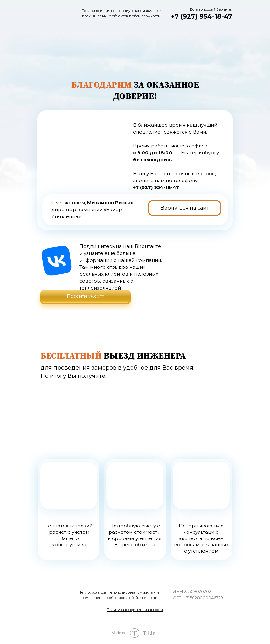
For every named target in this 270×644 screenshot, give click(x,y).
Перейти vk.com (85, 296)
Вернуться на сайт (185, 208)
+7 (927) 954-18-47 (202, 16)
